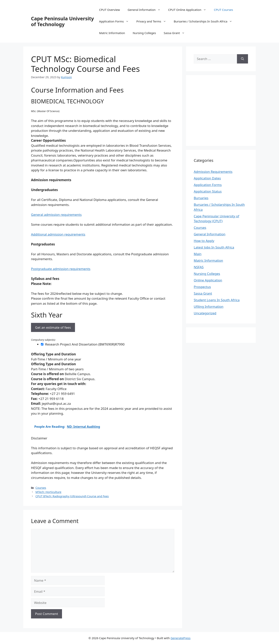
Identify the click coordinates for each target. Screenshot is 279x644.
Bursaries (201, 198)
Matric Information (112, 33)
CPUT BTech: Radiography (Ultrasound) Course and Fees (72, 496)
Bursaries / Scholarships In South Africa (205, 21)
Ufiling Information (209, 307)
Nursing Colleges (144, 33)
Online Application (208, 280)
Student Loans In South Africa (217, 300)
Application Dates (207, 178)
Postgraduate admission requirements (61, 269)
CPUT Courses (223, 10)
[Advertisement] (226, 110)
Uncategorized (205, 313)
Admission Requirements (213, 172)
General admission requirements (56, 215)
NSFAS (199, 267)
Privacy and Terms (153, 21)
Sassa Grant (176, 33)
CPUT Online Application (189, 10)
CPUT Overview (110, 10)
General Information (146, 10)
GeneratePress (180, 638)
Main (198, 254)
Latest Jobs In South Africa (214, 247)
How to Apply (204, 241)
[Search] (242, 59)
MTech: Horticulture (48, 492)
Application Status (208, 191)
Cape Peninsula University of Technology (62, 21)
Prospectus (202, 287)
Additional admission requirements (58, 234)
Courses (41, 488)
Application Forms (116, 21)
